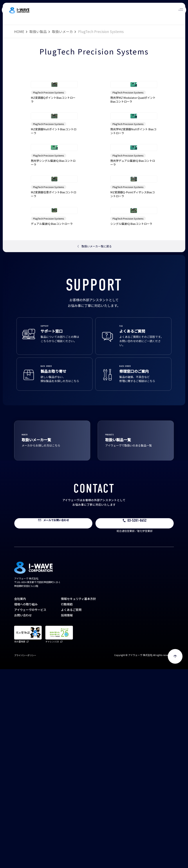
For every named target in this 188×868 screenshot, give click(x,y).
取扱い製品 (38, 31)
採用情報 (67, 814)
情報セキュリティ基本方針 (78, 797)
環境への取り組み (26, 803)
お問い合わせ (23, 814)
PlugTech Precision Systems (49, 132)
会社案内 (20, 797)
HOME (19, 31)
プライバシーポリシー (25, 854)
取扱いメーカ (62, 31)
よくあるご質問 (71, 808)
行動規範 (67, 803)
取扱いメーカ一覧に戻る (94, 445)
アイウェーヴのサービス (30, 808)
